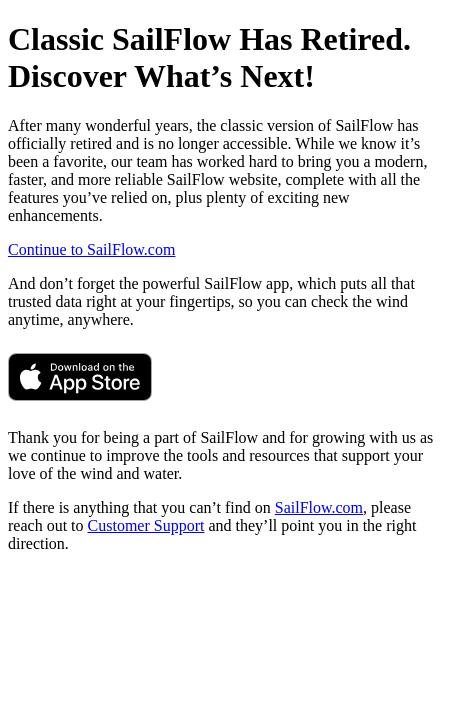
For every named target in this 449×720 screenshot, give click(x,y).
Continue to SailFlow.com (91, 249)
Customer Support (146, 525)
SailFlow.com (319, 507)
